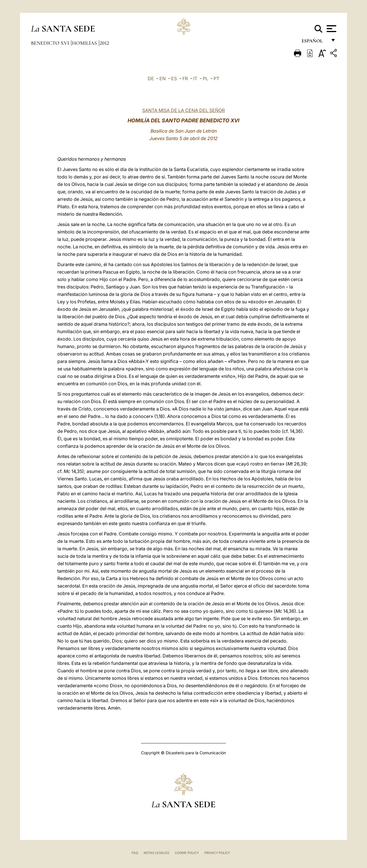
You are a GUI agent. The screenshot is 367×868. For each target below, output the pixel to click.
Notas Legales (156, 853)
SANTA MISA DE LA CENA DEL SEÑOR (183, 110)
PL (205, 78)
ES (174, 78)
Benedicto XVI (51, 43)
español (314, 42)
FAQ (135, 853)
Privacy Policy (217, 853)
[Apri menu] (331, 29)
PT (216, 78)
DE (151, 78)
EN (163, 78)
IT (195, 78)
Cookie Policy (187, 853)
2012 (104, 43)
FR (185, 78)
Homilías (85, 43)
